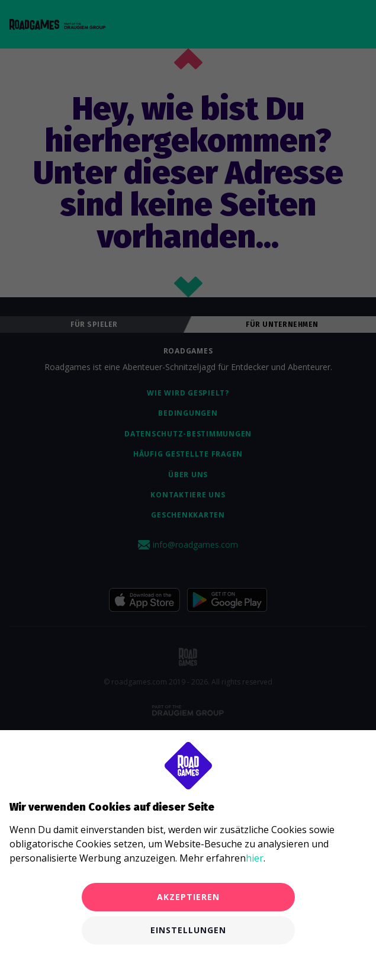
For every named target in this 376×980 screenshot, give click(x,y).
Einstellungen (188, 930)
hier (255, 858)
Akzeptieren (188, 897)
